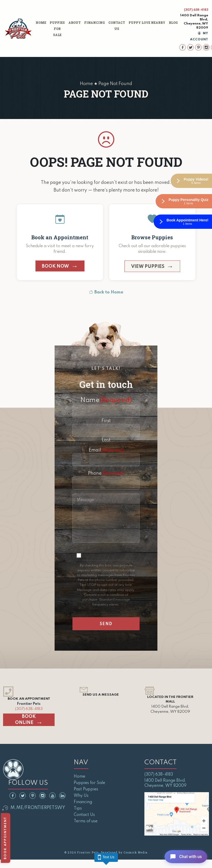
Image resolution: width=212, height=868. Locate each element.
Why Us (81, 796)
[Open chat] (185, 856)
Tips (78, 808)
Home (41, 22)
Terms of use (86, 821)
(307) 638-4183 (196, 10)
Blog (173, 22)
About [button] (74, 22)
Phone (106, 473)
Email (106, 450)
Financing (95, 22)
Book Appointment (6, 838)
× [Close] (3, 810)
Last (106, 440)
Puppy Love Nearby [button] (147, 22)
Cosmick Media (136, 853)
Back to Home (106, 292)
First (106, 421)
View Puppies (148, 267)
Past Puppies (86, 789)
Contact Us (117, 26)
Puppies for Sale (57, 29)
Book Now (55, 266)
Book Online (25, 720)
